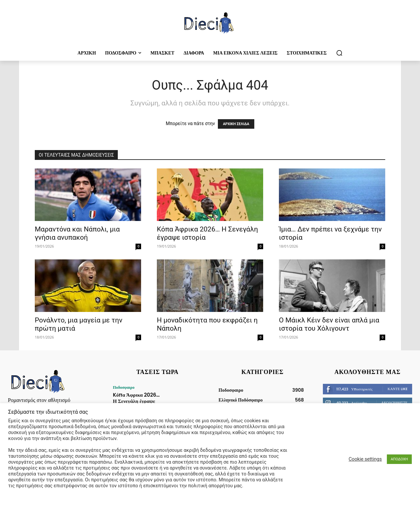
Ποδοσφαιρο (123, 387)
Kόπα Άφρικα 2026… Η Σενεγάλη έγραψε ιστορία (136, 397)
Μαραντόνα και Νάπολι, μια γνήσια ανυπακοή (77, 233)
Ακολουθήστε (394, 403)
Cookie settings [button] (365, 459)
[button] (339, 53)
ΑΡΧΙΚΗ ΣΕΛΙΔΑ (236, 124)
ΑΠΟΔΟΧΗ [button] (399, 459)
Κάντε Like (398, 389)
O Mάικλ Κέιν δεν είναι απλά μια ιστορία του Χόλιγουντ (329, 324)
